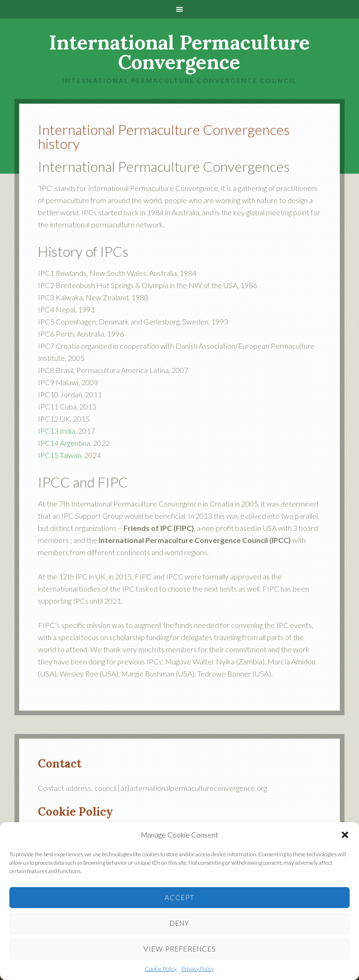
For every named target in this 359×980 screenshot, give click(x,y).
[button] (345, 835)
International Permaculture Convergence (179, 52)
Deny (179, 923)
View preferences (180, 949)
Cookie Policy (161, 969)
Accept (179, 897)
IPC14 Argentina (64, 443)
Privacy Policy (198, 969)
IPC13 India (57, 431)
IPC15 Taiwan (60, 455)
